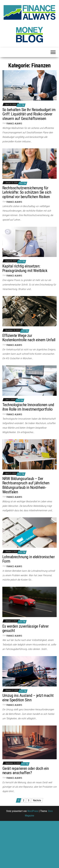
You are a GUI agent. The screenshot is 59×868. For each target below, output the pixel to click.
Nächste (37, 800)
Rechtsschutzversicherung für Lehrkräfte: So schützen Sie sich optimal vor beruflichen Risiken (27, 192)
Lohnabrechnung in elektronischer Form (28, 559)
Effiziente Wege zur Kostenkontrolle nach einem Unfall (29, 338)
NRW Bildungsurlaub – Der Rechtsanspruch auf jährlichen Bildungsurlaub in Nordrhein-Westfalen (26, 485)
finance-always (14, 124)
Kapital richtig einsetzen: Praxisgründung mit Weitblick (25, 268)
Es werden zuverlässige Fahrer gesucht (26, 628)
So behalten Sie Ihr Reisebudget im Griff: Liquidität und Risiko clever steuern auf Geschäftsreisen (29, 114)
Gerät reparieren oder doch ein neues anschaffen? (26, 771)
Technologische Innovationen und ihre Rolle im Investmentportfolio (28, 407)
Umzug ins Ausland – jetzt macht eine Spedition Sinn (28, 698)
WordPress (33, 811)
